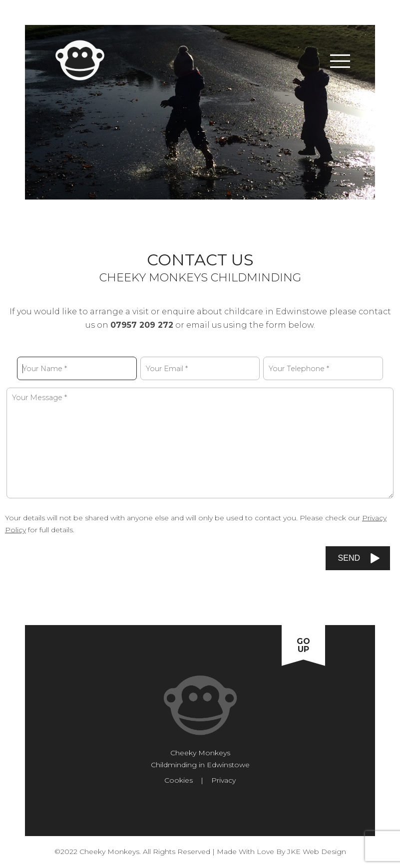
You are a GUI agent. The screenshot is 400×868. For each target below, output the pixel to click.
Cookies (179, 780)
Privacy (223, 780)
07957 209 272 (142, 325)
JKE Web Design (317, 852)
